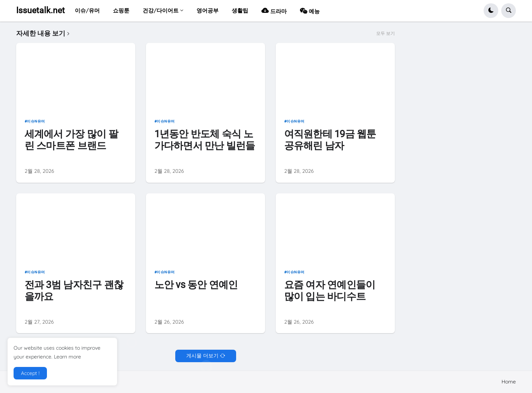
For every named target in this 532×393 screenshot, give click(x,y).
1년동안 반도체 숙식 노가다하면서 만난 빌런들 (205, 140)
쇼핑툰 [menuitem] (121, 10)
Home (509, 382)
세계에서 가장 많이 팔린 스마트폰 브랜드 (71, 140)
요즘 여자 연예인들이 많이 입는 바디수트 (330, 290)
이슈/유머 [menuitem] (87, 10)
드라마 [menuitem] (274, 10)
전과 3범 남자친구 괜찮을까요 (74, 290)
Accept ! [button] (30, 373)
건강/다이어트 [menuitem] (161, 10)
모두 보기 (386, 33)
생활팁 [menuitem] (240, 10)
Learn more (67, 357)
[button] (491, 11)
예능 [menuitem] (310, 10)
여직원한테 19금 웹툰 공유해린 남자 (330, 140)
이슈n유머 (36, 121)
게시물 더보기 (202, 356)
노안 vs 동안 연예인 (196, 285)
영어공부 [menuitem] (208, 10)
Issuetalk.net (41, 10)
